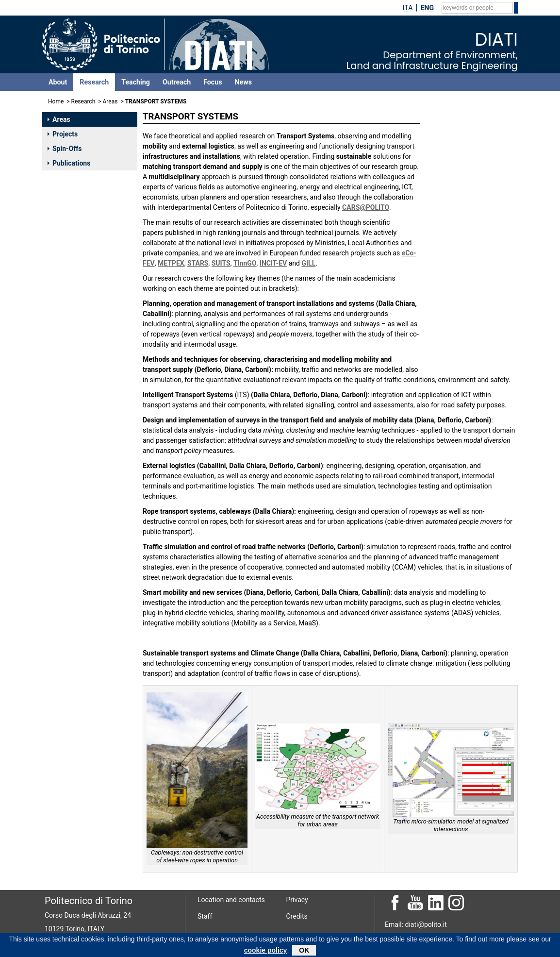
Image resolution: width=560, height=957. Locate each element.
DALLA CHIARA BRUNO (468, 287)
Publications (69, 163)
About (58, 82)
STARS (198, 263)
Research (94, 82)
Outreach (177, 82)
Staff (205, 916)
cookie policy (266, 951)
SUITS (221, 263)
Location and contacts (231, 900)
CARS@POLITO (366, 207)
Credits (297, 916)
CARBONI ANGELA (461, 274)
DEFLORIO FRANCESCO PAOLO (469, 305)
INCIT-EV (273, 263)
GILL (308, 263)
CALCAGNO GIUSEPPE (467, 353)
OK (304, 951)
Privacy (297, 900)
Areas (110, 101)
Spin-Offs (65, 149)
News (243, 82)
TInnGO (245, 263)
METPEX (171, 263)
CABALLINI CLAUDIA (464, 262)
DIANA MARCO (456, 323)
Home (56, 101)
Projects (63, 134)
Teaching (136, 82)
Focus (213, 82)
